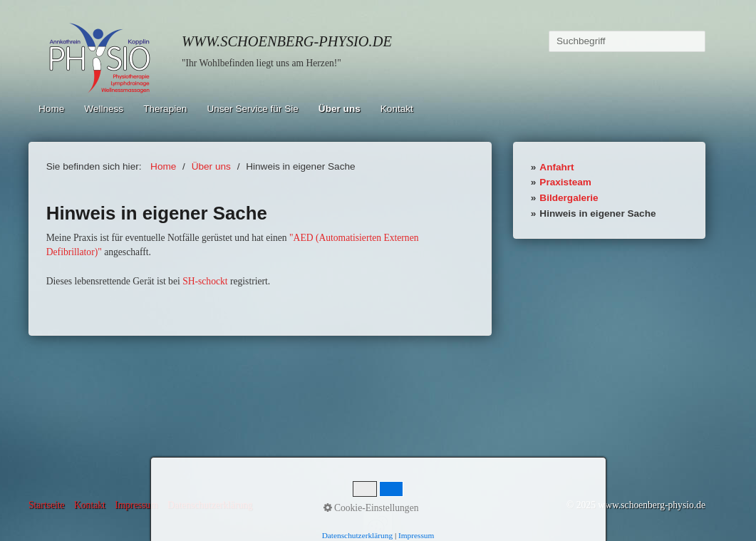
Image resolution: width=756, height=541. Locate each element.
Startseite (47, 505)
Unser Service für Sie (252, 109)
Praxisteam (565, 182)
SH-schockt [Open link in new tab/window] (205, 281)
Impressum (136, 505)
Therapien (165, 109)
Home (51, 109)
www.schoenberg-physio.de (287, 41)
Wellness (104, 109)
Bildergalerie (569, 198)
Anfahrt (556, 167)
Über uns (340, 109)
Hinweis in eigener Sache (597, 213)
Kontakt (397, 109)
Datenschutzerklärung (210, 505)
